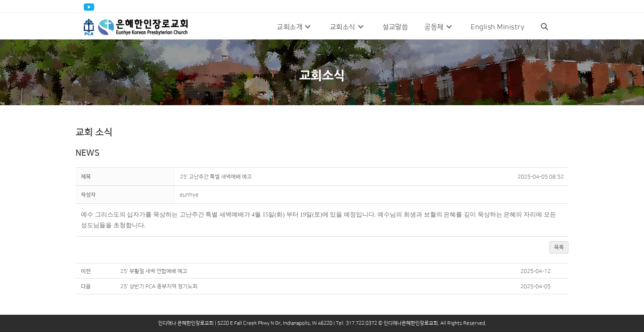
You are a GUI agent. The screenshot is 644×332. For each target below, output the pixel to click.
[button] (189, 195)
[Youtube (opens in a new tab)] (90, 7)
